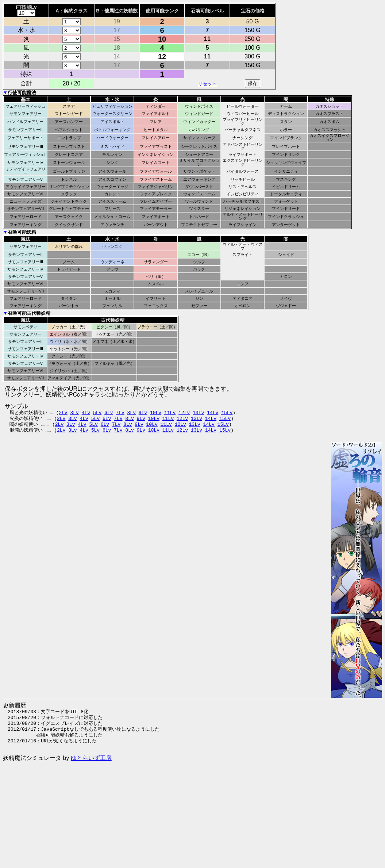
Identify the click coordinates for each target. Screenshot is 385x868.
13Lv (198, 412)
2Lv (63, 412)
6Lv (109, 412)
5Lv (97, 412)
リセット (207, 84)
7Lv (120, 412)
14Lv (213, 412)
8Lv (132, 412)
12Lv (184, 412)
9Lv (143, 412)
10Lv (156, 412)
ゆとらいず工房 (91, 758)
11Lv (170, 412)
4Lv (86, 412)
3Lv (74, 412)
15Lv (227, 412)
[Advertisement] (216, 818)
